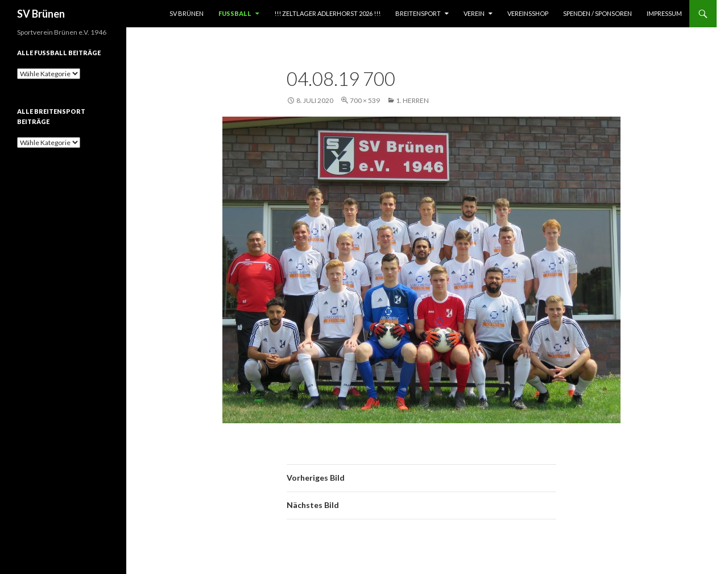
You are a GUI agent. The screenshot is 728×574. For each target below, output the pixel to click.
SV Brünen (41, 14)
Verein (474, 13)
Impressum (664, 13)
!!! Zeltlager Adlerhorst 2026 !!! (327, 13)
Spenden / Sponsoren (597, 13)
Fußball (235, 13)
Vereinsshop (528, 13)
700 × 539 (365, 100)
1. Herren (412, 100)
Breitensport (418, 13)
